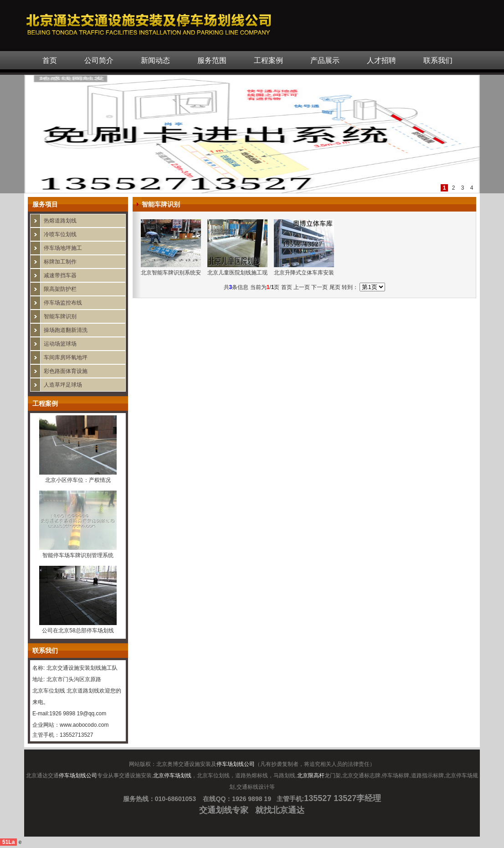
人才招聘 (381, 60)
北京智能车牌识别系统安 (171, 273)
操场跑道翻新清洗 (66, 330)
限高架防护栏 (60, 289)
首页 (50, 60)
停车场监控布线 (63, 303)
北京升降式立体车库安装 (304, 273)
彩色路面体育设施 (66, 371)
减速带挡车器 (60, 275)
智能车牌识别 (60, 316)
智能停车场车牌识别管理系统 (78, 555)
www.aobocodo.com (84, 725)
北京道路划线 (83, 691)
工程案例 (268, 60)
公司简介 (99, 60)
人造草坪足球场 (63, 385)
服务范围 (212, 60)
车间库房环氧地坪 (66, 357)
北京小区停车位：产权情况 (78, 480)
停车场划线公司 (236, 764)
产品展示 (325, 60)
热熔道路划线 (60, 221)
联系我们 (438, 60)
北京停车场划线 (172, 776)
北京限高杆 (311, 776)
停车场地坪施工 (63, 248)
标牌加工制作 (60, 262)
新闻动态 (155, 60)
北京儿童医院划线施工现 (237, 273)
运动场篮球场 (60, 344)
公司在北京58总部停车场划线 (78, 631)
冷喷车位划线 (60, 234)
